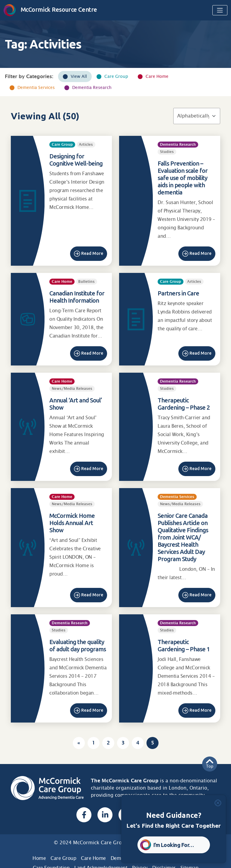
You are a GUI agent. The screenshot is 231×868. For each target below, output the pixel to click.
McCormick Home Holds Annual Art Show (72, 523)
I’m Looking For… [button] (174, 845)
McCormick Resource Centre (50, 9)
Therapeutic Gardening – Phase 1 (184, 645)
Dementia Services (36, 87)
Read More (92, 253)
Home (39, 858)
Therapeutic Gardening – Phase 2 (184, 404)
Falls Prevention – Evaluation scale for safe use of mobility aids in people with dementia (183, 178)
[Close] (218, 803)
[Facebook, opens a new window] (84, 815)
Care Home (157, 76)
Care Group (116, 76)
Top (210, 764)
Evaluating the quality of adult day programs (78, 645)
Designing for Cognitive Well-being (76, 160)
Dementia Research (92, 87)
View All (79, 76)
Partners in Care (178, 293)
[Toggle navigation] (220, 10)
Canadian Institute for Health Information (77, 297)
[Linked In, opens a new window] (105, 815)
